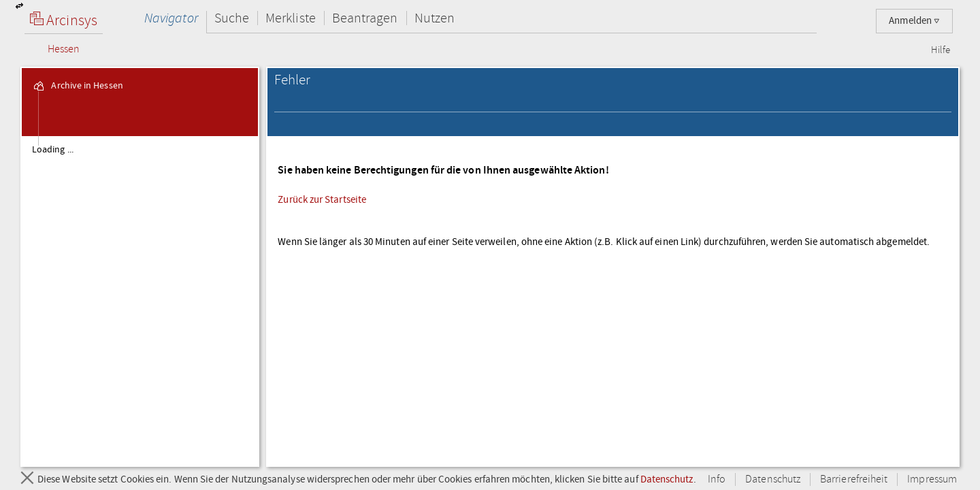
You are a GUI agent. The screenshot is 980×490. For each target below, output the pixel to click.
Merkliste (291, 18)
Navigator (171, 18)
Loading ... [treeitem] (53, 150)
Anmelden (914, 21)
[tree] (140, 301)
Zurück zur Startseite (322, 199)
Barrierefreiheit (854, 479)
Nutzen (435, 18)
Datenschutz (667, 479)
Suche (232, 18)
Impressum (932, 479)
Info (717, 479)
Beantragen (365, 18)
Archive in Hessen (77, 86)
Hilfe (941, 50)
